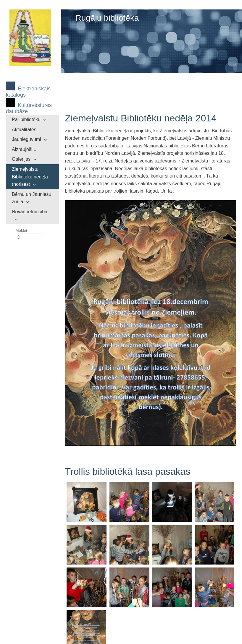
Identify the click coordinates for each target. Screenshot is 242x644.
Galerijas (21, 159)
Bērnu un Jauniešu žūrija (32, 198)
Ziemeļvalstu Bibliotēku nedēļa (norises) (30, 177)
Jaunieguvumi (26, 139)
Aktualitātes (24, 130)
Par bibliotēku (26, 119)
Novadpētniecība (30, 212)
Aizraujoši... (24, 149)
